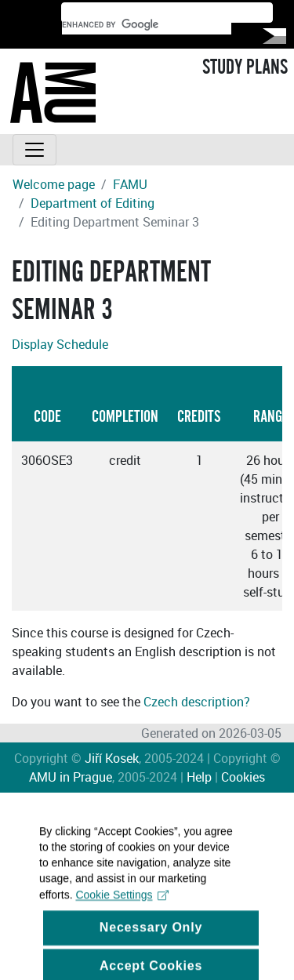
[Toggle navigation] (34, 150)
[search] (147, 25)
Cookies (243, 777)
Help (199, 777)
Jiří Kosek (112, 758)
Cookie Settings (122, 904)
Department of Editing (93, 203)
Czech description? (197, 702)
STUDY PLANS (245, 67)
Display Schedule (60, 344)
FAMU (130, 184)
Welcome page (54, 184)
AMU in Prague (71, 777)
